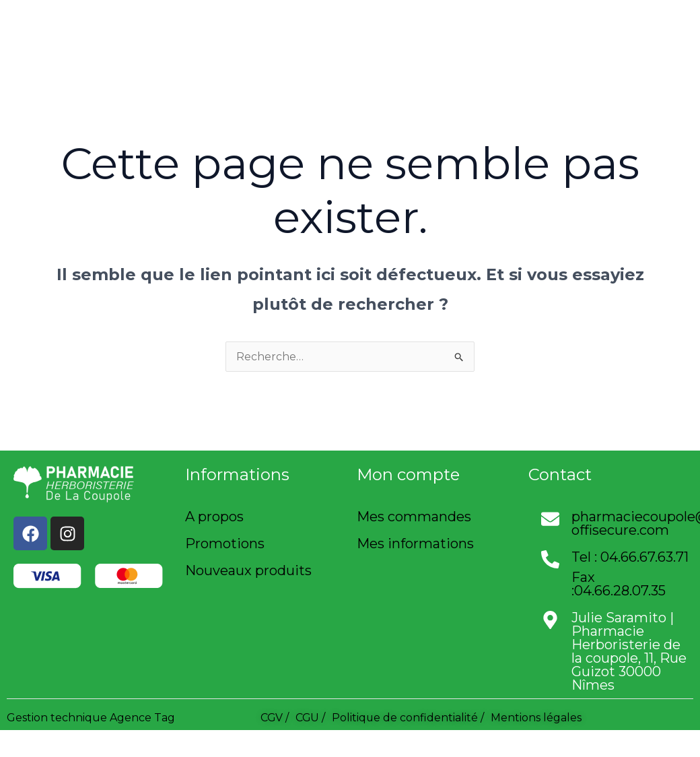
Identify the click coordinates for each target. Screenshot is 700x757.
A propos (214, 517)
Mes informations (415, 544)
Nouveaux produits (248, 570)
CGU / (311, 718)
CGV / (275, 718)
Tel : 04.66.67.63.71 (630, 557)
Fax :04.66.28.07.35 (619, 584)
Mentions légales (538, 718)
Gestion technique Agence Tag (91, 718)
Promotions (225, 544)
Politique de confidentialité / (410, 718)
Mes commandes (414, 517)
